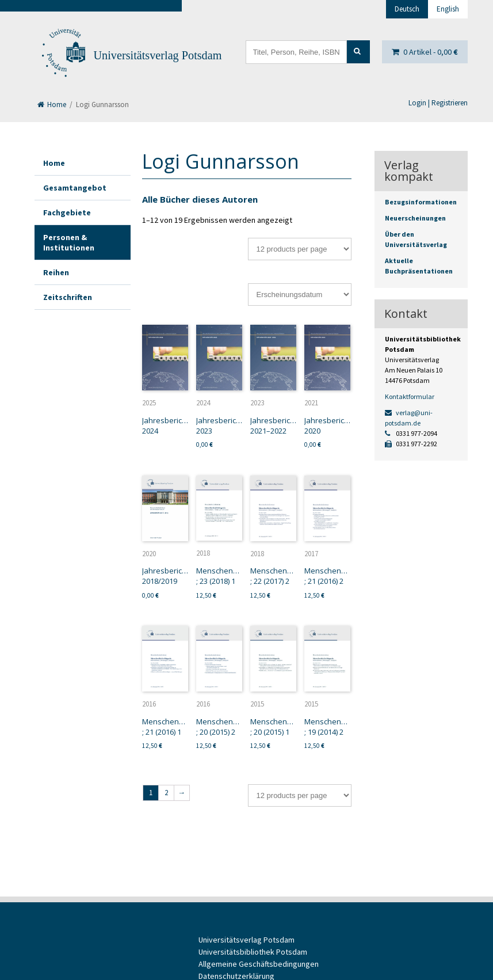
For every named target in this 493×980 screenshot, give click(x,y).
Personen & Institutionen (69, 242)
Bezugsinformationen (421, 202)
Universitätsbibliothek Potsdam (253, 952)
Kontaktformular (410, 396)
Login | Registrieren (438, 103)
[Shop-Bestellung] (300, 295)
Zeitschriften (68, 297)
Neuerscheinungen (415, 218)
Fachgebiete (67, 212)
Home (52, 105)
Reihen (56, 272)
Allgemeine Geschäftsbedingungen (259, 964)
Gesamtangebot (75, 188)
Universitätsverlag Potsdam (158, 55)
